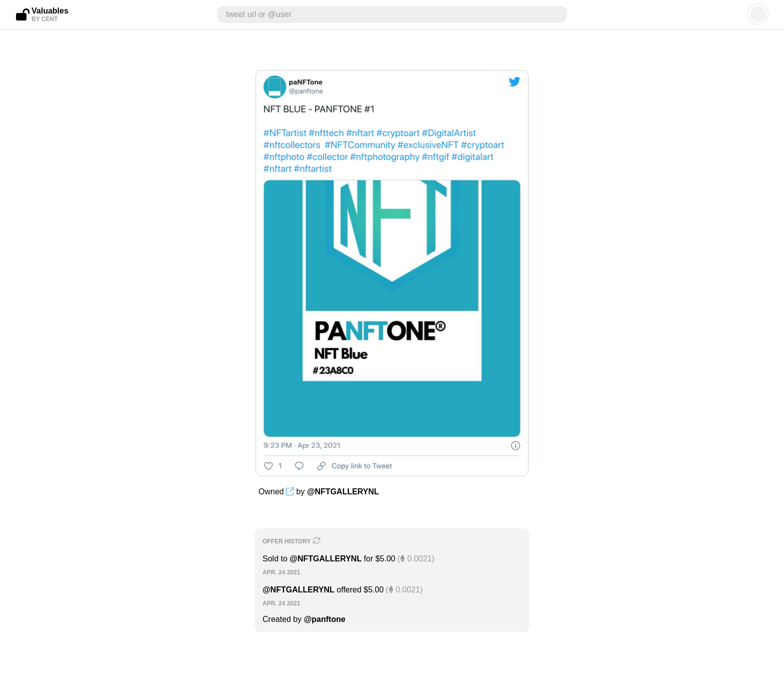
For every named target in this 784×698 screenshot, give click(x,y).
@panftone (325, 619)
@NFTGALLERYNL (343, 492)
